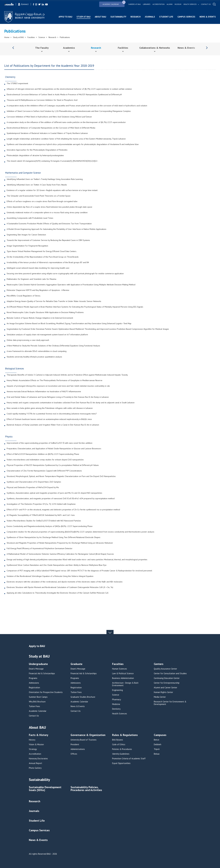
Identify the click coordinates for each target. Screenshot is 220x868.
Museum (178, 4)
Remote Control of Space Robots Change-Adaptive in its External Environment (40, 318)
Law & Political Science (123, 673)
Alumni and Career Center (165, 688)
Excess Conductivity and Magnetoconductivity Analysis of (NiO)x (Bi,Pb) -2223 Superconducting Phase (50, 526)
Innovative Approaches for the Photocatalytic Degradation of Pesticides (37, 150)
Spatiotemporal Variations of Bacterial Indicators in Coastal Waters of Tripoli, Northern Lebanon (47, 133)
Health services (190, 4)
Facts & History (39, 735)
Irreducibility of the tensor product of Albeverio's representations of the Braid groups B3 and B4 (48, 263)
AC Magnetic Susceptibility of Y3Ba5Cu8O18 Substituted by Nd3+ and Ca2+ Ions (41, 515)
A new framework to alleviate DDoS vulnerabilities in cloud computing (37, 351)
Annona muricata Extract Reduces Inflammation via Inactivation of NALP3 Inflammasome (44, 392)
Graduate (76, 664)
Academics (69, 48)
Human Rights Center (163, 692)
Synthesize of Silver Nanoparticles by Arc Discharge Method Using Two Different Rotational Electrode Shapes (54, 537)
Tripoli (157, 749)
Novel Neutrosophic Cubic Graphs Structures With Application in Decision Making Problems (45, 312)
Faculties (31, 37)
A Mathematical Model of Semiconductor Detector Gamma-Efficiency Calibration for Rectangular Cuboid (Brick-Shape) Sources (60, 554)
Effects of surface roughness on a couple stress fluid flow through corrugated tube (42, 201)
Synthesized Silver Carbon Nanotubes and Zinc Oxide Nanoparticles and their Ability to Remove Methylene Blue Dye (57, 565)
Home (7, 37)
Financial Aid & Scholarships (42, 673)
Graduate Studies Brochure (83, 697)
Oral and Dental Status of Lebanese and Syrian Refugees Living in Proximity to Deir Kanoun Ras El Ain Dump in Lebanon (58, 397)
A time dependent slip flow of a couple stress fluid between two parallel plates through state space (49, 207)
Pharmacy (117, 700)
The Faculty (42, 48)
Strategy (33, 749)
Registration (34, 688)
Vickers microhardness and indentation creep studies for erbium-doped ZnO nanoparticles (45, 460)
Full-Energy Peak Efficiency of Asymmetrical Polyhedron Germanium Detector (40, 549)
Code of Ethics (119, 744)
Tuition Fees (34, 706)
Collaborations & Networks (155, 48)
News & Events (208, 17)
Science (42, 37)
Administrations (78, 749)
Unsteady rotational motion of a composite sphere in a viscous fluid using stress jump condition (47, 213)
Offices (74, 754)
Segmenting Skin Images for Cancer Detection (26, 235)
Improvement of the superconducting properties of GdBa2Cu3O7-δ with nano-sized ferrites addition (50, 443)
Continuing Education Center (167, 678)
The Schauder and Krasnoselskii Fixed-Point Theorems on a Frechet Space (39, 196)
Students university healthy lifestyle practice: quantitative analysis (34, 357)
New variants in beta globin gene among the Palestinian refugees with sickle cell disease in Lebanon (50, 408)
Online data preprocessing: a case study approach (28, 340)
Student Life (166, 17)
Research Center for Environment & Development (170, 703)
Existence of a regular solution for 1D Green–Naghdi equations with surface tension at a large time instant (52, 190)
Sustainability (118, 17)
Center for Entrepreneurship (167, 683)
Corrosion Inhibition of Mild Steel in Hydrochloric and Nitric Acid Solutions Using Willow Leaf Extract (49, 117)
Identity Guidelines (121, 754)
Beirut (157, 740)
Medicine (116, 704)
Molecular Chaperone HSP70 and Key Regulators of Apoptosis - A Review (38, 290)
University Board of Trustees (84, 740)
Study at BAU (84, 17)
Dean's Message (36, 669)
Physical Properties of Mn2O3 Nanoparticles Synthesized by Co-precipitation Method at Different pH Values (53, 465)
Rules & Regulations (125, 735)
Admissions (34, 683)
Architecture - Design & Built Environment (125, 684)
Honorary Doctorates (38, 759)
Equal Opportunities (121, 763)
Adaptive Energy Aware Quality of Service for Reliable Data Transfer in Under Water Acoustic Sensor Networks (54, 301)
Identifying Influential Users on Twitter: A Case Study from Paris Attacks (37, 185)
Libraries (147, 4)
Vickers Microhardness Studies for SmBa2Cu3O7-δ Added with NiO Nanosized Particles (44, 521)
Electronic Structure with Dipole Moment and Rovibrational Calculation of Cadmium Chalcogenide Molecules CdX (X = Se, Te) (60, 587)
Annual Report (36, 763)
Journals (150, 17)
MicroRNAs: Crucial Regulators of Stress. (24, 296)
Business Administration (123, 678)
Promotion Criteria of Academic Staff (129, 759)
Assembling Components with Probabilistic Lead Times (30, 218)
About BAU (100, 17)
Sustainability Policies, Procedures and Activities (86, 789)
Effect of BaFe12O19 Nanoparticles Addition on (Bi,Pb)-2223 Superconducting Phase (43, 454)
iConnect (23, 4)
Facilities (123, 48)
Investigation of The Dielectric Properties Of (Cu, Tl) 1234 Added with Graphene (41, 504)
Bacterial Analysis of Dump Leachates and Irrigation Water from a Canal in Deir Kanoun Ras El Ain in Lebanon (53, 425)
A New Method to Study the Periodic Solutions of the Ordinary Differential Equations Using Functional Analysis (53, 346)
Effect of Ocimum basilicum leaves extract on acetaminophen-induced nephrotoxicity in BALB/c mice (49, 419)
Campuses (160, 735)
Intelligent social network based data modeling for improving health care (38, 268)
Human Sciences (120, 669)
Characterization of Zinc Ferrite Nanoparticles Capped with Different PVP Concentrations (44, 471)
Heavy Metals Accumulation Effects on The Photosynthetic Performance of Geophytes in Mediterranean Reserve (55, 380)
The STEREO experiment (17, 84)
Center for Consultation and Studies (170, 673)
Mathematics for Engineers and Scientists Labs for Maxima (31, 279)
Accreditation (159, 4)
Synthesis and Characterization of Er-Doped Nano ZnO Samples (34, 482)
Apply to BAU (65, 17)
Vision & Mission (36, 744)
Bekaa (157, 754)
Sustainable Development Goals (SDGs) (45, 789)
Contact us (206, 4)
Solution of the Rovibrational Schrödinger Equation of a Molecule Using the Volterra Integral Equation (50, 576)
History (32, 740)
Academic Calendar (114, 3)
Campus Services (186, 17)
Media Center (160, 697)
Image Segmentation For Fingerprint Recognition (27, 246)
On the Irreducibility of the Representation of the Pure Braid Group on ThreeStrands (43, 257)
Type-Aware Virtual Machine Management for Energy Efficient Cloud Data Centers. (42, 251)
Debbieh (158, 744)
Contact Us (34, 716)
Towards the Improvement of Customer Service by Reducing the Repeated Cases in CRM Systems (48, 240)
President (75, 744)
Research (136, 17)
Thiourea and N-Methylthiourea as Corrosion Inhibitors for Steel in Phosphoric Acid (42, 100)
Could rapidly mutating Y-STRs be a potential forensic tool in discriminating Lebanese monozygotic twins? (52, 414)
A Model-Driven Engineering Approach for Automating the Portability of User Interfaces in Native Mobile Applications (56, 229)
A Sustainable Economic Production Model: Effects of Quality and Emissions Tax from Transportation (49, 224)
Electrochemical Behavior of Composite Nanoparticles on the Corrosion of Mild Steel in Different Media (51, 128)
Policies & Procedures (122, 749)
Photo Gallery (35, 768)
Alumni (170, 4)
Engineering (117, 690)
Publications (65, 37)
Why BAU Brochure (37, 702)
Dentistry (116, 709)
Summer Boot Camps (38, 697)
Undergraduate (38, 664)
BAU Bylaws (118, 740)
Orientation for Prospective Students (46, 692)
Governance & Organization (88, 735)
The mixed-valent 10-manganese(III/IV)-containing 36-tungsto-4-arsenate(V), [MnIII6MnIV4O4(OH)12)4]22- (52, 161)
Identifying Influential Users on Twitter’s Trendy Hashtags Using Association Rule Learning (45, 179)
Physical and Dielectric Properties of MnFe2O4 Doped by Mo (33, 488)
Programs (33, 678)
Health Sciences (120, 714)
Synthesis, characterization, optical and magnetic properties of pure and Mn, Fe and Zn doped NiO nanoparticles (54, 493)
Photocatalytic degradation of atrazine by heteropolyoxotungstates (35, 156)
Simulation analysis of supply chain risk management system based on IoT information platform (47, 335)
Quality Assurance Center (165, 669)
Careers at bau (134, 4)
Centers (159, 664)
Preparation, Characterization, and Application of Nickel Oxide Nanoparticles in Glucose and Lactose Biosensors (54, 449)
